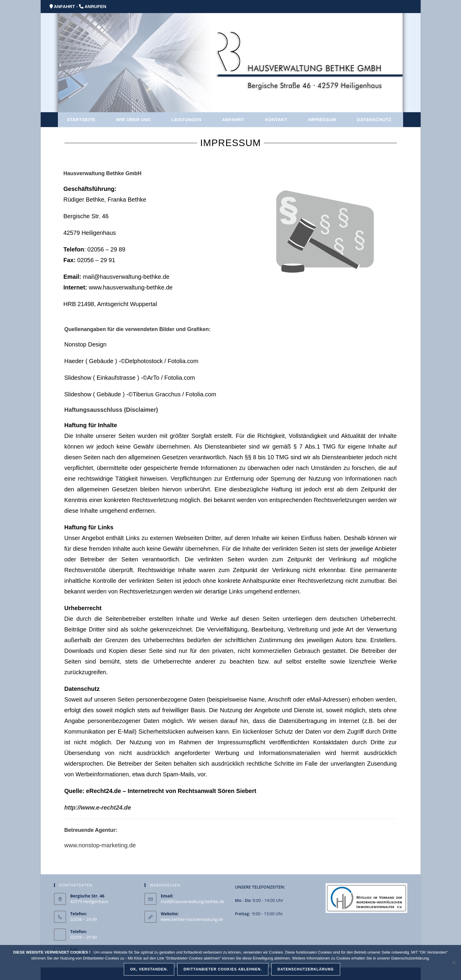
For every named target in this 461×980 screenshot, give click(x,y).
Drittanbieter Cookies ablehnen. (223, 969)
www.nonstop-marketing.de (100, 845)
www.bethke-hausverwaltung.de (192, 919)
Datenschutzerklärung (306, 969)
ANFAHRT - (66, 6)
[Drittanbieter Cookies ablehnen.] (454, 962)
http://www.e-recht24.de (98, 808)
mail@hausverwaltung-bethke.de (193, 901)
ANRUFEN (95, 6)
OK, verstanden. (149, 969)
